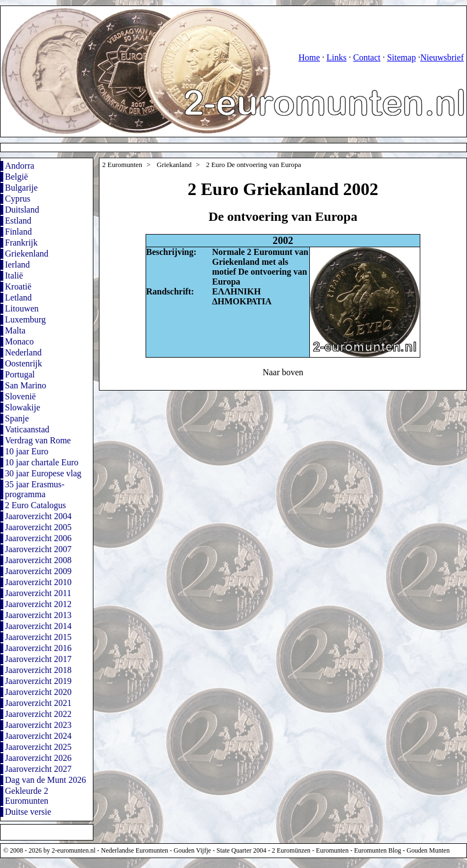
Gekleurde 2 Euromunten (27, 796)
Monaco (19, 341)
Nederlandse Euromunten (135, 850)
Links (336, 57)
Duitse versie (28, 812)
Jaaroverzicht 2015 (38, 637)
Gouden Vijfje (192, 850)
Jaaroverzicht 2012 (38, 604)
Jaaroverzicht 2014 (38, 626)
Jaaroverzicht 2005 (38, 527)
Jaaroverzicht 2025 (38, 747)
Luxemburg (25, 319)
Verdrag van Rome (38, 440)
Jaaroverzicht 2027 (38, 769)
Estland (18, 221)
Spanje (17, 418)
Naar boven (283, 372)
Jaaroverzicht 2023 (38, 725)
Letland (18, 297)
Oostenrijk (24, 363)
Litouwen (22, 308)
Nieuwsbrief (442, 57)
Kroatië (18, 286)
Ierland (17, 265)
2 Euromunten (122, 165)
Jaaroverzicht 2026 (38, 758)
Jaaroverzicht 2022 (38, 714)
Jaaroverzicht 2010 (38, 582)
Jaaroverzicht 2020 (38, 692)
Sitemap (401, 57)
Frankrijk (21, 243)
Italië (14, 276)
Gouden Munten (428, 850)
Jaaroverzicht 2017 (38, 659)
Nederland (23, 352)
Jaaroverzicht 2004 (38, 516)
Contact (367, 57)
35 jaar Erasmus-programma (35, 489)
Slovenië (20, 396)
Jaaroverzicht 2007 (38, 549)
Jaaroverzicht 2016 (38, 648)
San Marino (26, 385)
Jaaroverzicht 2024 (38, 736)
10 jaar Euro (27, 451)
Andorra (20, 166)
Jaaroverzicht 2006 (38, 538)
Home (309, 57)
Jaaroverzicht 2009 (38, 571)
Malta (15, 330)
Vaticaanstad (27, 429)
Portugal (20, 374)
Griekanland (174, 165)
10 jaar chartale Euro (42, 462)
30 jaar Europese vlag (43, 473)
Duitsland (22, 210)
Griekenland (27, 254)
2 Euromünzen (291, 850)
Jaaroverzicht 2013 (38, 615)
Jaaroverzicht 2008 (38, 560)
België (16, 177)
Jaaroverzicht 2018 (38, 670)
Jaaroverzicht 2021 (38, 703)
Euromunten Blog (377, 850)
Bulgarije (21, 188)
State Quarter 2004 (241, 850)
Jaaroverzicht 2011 (38, 593)
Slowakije (23, 407)
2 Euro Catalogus (35, 505)
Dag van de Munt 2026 (46, 780)
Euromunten (332, 850)
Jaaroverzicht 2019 (38, 681)
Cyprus (18, 199)
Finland (18, 232)
